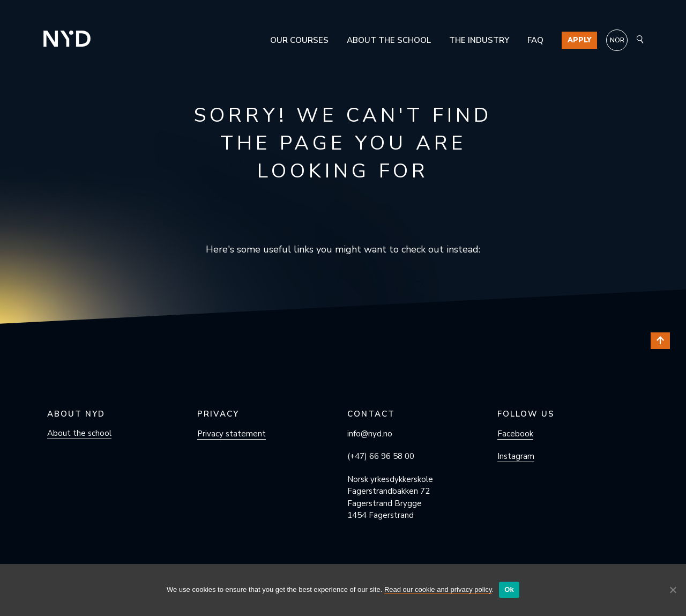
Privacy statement (232, 434)
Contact (371, 414)
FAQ (535, 40)
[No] (673, 590)
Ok (509, 589)
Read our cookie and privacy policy (438, 589)
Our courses (299, 40)
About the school (389, 40)
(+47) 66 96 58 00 (381, 456)
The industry (479, 40)
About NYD (76, 414)
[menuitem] (617, 40)
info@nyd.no (370, 434)
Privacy (218, 414)
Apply (579, 40)
